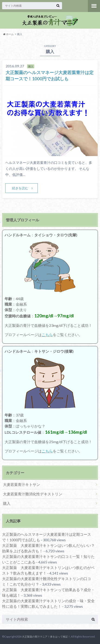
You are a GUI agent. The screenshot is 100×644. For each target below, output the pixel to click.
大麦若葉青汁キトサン (22, 484)
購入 (7, 503)
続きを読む (20, 188)
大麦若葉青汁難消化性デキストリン (33, 494)
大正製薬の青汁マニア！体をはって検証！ (46, 636)
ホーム (8, 34)
